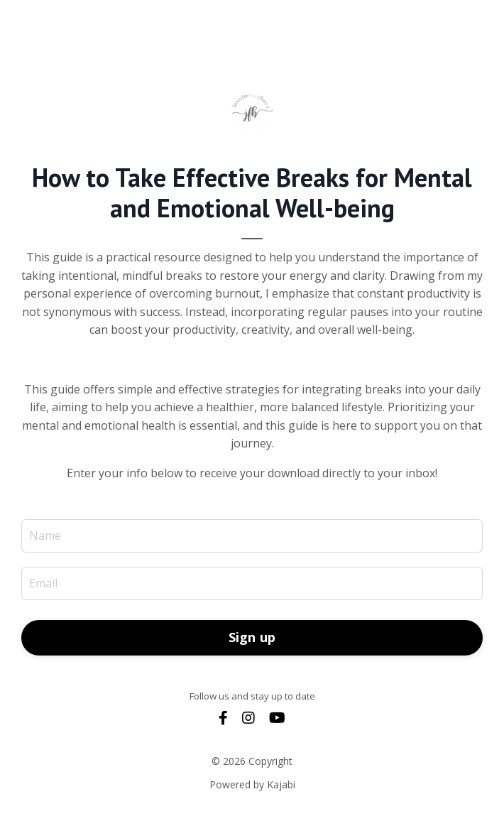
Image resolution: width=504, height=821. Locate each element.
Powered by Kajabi (252, 784)
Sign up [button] (252, 637)
